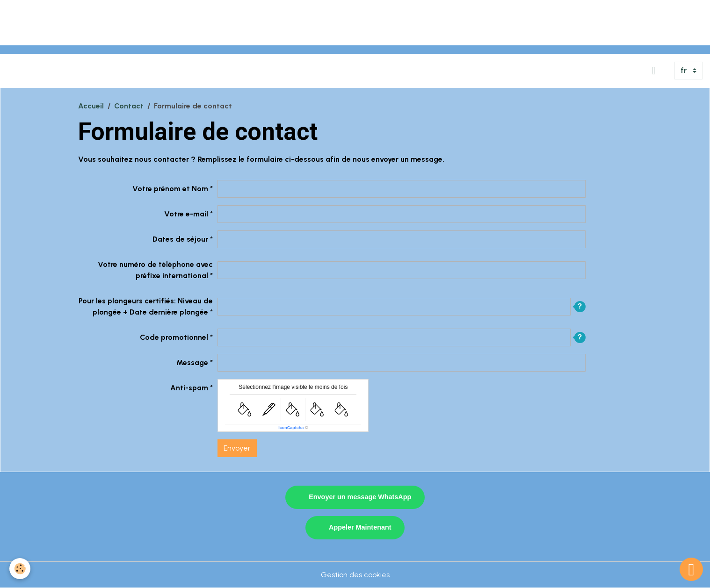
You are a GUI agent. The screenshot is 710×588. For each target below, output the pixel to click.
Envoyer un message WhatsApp (360, 497)
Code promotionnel (174, 337)
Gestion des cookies (355, 575)
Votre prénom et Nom (170, 189)
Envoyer (237, 448)
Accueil (91, 106)
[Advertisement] (170, 21)
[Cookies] (20, 569)
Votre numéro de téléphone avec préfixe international (155, 270)
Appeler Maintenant (360, 527)
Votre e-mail (186, 214)
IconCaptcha (291, 428)
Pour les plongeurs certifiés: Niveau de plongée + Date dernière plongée (146, 306)
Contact (129, 106)
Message (192, 362)
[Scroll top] (691, 569)
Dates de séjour (180, 239)
